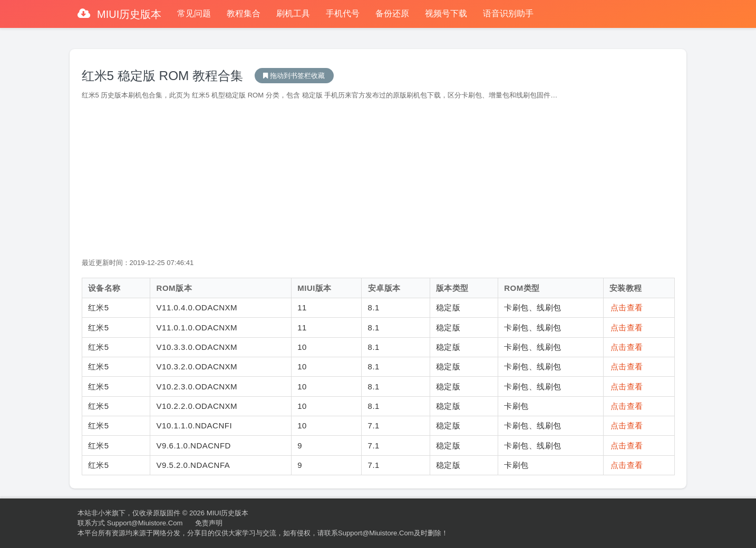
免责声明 (209, 523)
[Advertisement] (378, 179)
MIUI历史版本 (128, 14)
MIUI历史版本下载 (294, 76)
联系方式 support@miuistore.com (130, 523)
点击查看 (627, 307)
